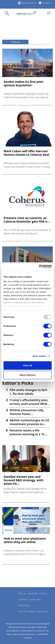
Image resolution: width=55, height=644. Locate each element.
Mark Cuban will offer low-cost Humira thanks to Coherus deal (26, 153)
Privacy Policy (24, 605)
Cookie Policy (35, 599)
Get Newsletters (29, 3)
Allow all (27, 365)
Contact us (44, 593)
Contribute (23, 599)
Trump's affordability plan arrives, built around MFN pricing (29, 404)
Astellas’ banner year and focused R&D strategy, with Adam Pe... (23, 480)
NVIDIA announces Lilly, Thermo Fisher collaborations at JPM (27, 414)
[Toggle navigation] (8, 13)
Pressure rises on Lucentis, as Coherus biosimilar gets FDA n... (27, 220)
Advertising (32, 593)
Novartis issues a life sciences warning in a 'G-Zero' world (27, 434)
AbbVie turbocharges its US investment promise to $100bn (29, 424)
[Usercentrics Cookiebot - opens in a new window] (39, 266)
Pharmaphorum (10, 598)
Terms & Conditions (27, 611)
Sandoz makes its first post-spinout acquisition (24, 84)
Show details (39, 356)
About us (22, 593)
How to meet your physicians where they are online (25, 540)
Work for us (43, 611)
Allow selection (27, 375)
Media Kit (46, 3)
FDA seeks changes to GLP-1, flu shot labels (29, 392)
